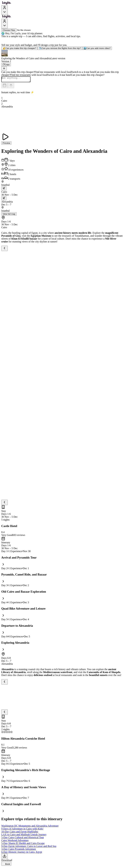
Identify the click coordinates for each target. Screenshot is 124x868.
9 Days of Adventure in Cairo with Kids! (22, 830)
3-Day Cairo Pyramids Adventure (19, 850)
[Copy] (6, 65)
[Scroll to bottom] (4, 68)
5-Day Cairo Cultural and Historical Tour (23, 838)
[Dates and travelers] (5, 86)
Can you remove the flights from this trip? (60, 48)
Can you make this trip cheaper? (19, 48)
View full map (9, 215)
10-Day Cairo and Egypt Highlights (20, 833)
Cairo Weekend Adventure (15, 841)
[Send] (11, 86)
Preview (6, 144)
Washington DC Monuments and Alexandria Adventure (30, 827)
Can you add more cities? (97, 48)
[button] (62, 55)
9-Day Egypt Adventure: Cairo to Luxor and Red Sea (29, 847)
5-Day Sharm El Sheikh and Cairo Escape (23, 844)
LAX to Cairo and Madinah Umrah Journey (24, 835)
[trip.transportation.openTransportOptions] (4, 189)
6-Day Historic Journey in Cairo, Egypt (22, 853)
